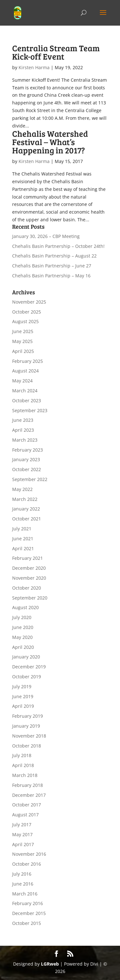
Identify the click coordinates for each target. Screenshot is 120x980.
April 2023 (23, 430)
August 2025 (25, 321)
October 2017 (27, 805)
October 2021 (27, 519)
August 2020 (25, 607)
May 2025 (22, 341)
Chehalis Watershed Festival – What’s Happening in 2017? (50, 142)
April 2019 (23, 706)
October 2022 (27, 469)
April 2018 (23, 765)
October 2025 (27, 312)
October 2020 (27, 588)
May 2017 (22, 834)
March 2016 (25, 894)
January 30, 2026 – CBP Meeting (46, 236)
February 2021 (28, 558)
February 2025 (28, 361)
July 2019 (22, 686)
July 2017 (22, 825)
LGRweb (50, 964)
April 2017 (23, 844)
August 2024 (25, 371)
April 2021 (23, 548)
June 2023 (23, 420)
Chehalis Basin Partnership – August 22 (54, 256)
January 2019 (26, 726)
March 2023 (25, 440)
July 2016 (22, 874)
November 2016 (29, 854)
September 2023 (30, 410)
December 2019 (29, 667)
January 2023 (26, 459)
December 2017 (29, 795)
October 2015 (27, 923)
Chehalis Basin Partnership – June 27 (52, 266)
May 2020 (22, 637)
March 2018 (25, 775)
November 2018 (29, 736)
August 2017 (25, 815)
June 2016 (23, 884)
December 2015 (29, 913)
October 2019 (27, 677)
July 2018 (22, 755)
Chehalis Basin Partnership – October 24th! (58, 246)
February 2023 (28, 450)
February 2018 (28, 785)
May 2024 (22, 381)
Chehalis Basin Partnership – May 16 (51, 276)
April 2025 (23, 351)
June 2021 (23, 539)
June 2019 (23, 696)
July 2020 (22, 617)
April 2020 (23, 647)
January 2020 (26, 657)
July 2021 (22, 529)
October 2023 (27, 400)
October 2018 (27, 746)
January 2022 (26, 509)
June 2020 (23, 627)
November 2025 (29, 302)
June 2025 (23, 331)
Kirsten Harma (34, 67)
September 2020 (30, 598)
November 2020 (29, 578)
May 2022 (22, 489)
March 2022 (25, 499)
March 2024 (25, 391)
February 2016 (28, 903)
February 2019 (28, 716)
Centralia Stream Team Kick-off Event (56, 52)
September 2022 (30, 479)
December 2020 (29, 568)
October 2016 (27, 864)
